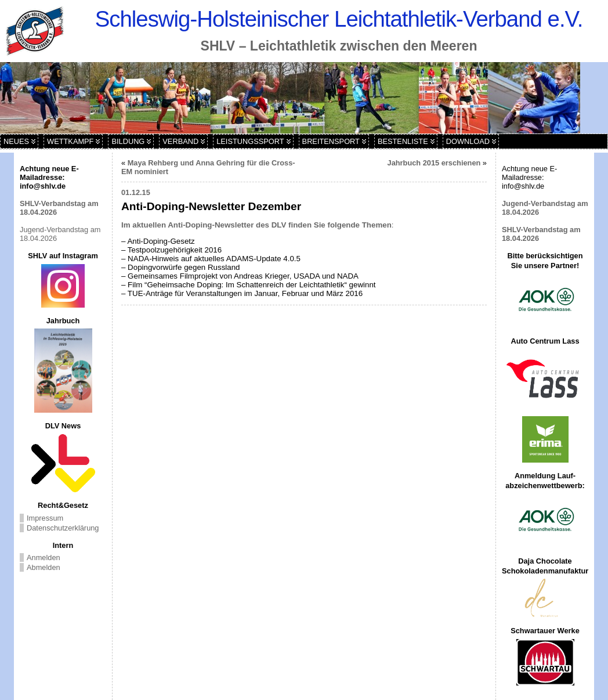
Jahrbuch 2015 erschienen (434, 163)
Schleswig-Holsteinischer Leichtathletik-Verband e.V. (339, 19)
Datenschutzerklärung (63, 528)
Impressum (45, 518)
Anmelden (44, 558)
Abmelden (44, 567)
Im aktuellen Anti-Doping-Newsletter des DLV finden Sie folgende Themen (256, 225)
